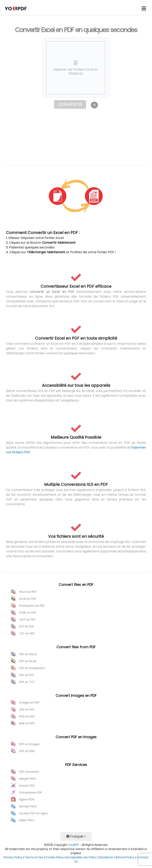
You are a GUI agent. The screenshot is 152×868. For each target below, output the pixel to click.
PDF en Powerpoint (32, 668)
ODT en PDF (27, 620)
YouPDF (73, 845)
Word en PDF (28, 592)
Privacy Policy (13, 857)
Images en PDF (29, 703)
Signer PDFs (27, 799)
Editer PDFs (27, 820)
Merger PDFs (28, 779)
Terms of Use (34, 857)
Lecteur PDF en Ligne (33, 813)
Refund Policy (125, 857)
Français (75, 836)
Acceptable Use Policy (81, 857)
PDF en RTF (27, 675)
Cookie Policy (55, 857)
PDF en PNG (27, 751)
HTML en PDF (28, 613)
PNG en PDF (27, 716)
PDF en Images (29, 744)
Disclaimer (106, 857)
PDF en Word (28, 654)
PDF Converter (29, 772)
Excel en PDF (28, 599)
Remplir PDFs (28, 806)
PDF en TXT (27, 682)
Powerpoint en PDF (32, 606)
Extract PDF (27, 786)
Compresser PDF (31, 793)
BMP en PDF (27, 723)
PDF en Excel (28, 661)
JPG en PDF (27, 709)
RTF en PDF (27, 626)
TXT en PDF (27, 633)
